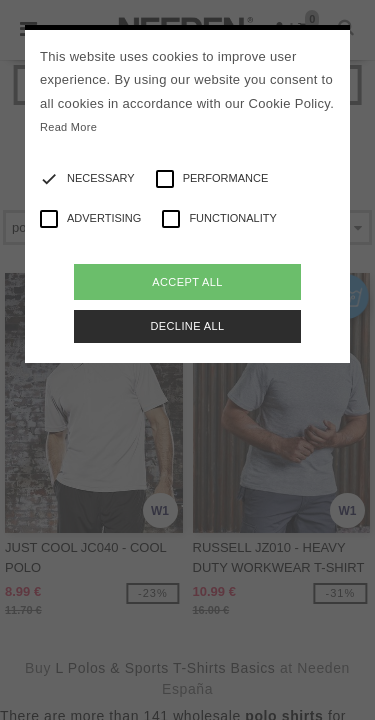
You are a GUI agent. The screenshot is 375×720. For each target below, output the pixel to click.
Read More (68, 127)
